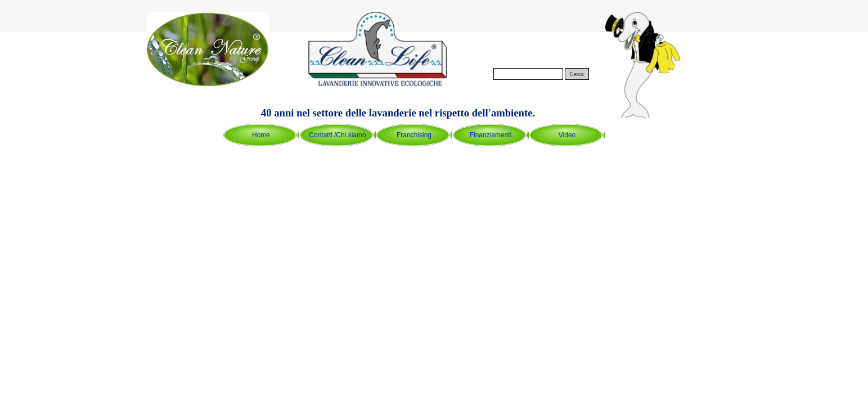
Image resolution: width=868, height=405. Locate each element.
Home (261, 135)
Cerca (577, 74)
